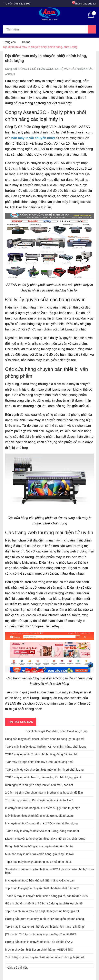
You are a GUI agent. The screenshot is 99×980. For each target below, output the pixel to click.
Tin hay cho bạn (21, 722)
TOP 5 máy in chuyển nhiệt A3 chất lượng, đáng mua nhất (42, 831)
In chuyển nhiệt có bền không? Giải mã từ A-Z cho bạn (40, 880)
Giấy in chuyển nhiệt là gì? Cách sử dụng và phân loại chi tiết (44, 903)
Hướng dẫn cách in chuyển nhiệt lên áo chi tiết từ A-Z (39, 942)
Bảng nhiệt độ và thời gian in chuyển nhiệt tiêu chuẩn (39, 846)
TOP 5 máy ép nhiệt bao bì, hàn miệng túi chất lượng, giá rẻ (43, 777)
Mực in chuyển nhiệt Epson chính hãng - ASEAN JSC (39, 950)
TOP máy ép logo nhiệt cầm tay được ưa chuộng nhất (39, 762)
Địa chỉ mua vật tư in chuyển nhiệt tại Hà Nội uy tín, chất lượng (45, 839)
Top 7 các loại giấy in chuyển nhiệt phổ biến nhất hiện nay (42, 888)
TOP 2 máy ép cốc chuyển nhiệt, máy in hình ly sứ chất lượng (44, 770)
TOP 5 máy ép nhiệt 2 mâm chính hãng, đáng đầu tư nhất (42, 754)
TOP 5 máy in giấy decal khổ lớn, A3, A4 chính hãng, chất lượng (46, 747)
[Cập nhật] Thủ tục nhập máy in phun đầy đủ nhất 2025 (41, 934)
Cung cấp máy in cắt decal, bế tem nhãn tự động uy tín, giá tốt (45, 739)
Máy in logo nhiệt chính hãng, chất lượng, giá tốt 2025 (39, 816)
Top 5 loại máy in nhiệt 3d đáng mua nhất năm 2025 (38, 862)
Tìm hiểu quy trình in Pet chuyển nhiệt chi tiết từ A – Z (39, 800)
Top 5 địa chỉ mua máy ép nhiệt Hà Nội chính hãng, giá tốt (42, 911)
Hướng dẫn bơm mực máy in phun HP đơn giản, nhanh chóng (44, 919)
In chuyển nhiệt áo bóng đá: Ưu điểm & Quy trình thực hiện (43, 808)
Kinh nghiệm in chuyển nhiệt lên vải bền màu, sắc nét (39, 785)
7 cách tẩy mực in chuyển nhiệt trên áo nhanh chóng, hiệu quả (45, 957)
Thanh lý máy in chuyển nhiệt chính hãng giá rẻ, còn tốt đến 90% (46, 896)
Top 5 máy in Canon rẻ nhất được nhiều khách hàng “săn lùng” (45, 927)
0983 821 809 (22, 4)
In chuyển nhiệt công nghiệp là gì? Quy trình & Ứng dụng (41, 823)
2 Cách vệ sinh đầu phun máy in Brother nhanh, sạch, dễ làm (44, 793)
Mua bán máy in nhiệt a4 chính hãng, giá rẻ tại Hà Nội (39, 854)
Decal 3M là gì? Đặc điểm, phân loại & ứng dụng (56, 731)
